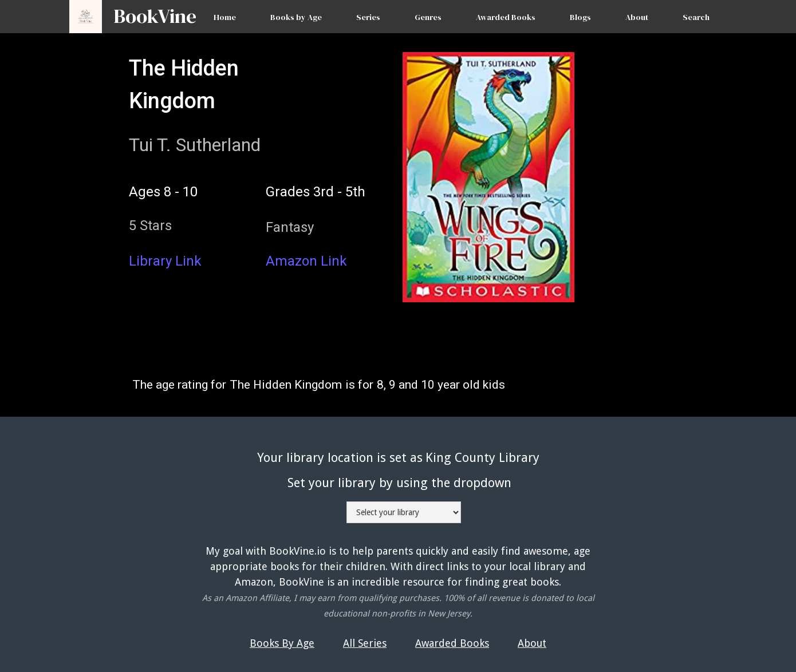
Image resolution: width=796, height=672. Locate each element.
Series (368, 17)
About (637, 17)
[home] (149, 11)
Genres (428, 17)
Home (225, 17)
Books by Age (296, 17)
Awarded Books (506, 17)
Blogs (580, 17)
